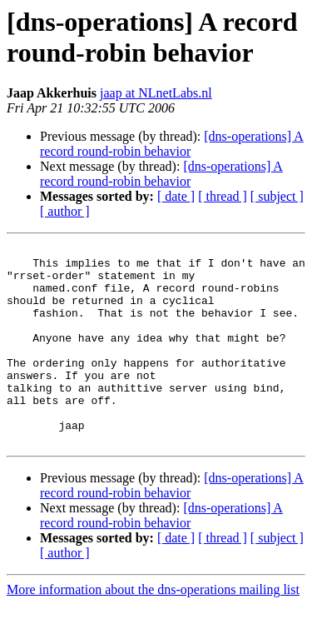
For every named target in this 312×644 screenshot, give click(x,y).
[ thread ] (223, 196)
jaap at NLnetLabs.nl (156, 93)
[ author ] (65, 211)
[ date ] (176, 196)
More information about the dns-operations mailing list (153, 629)
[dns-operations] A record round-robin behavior (172, 144)
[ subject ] (277, 196)
